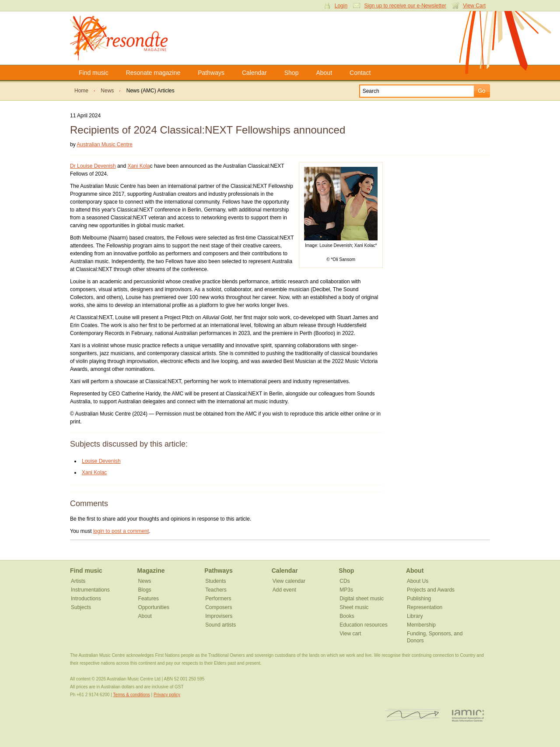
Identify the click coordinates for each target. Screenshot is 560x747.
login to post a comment (121, 531)
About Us (418, 581)
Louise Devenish (101, 461)
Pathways (211, 73)
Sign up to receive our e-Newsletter (405, 6)
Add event (284, 590)
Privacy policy (167, 695)
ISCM (413, 715)
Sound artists (220, 625)
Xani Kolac (94, 472)
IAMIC (468, 715)
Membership (421, 625)
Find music (94, 73)
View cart (350, 634)
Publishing (419, 599)
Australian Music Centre (104, 144)
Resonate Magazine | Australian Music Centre (128, 38)
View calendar (289, 581)
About (324, 73)
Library (415, 616)
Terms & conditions (131, 695)
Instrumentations (90, 590)
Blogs (145, 590)
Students (215, 581)
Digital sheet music (362, 599)
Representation (425, 607)
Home (81, 91)
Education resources (363, 625)
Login (341, 6)
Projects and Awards (431, 590)
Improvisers (219, 616)
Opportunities (154, 607)
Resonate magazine (153, 73)
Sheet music (354, 607)
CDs (345, 581)
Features (149, 599)
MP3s (346, 590)
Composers (219, 607)
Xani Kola (138, 166)
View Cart (474, 6)
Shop (292, 73)
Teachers (216, 590)
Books (347, 616)
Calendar (254, 73)
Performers (218, 599)
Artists (78, 581)
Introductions (86, 599)
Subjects (81, 607)
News (107, 91)
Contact (360, 73)
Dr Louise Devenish (93, 166)
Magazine (151, 571)
